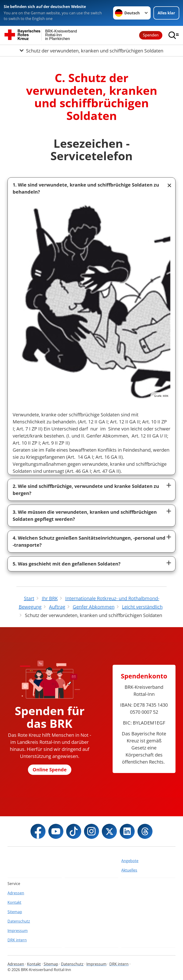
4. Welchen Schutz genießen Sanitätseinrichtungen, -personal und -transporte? (89, 541)
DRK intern (17, 940)
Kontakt (14, 902)
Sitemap (15, 912)
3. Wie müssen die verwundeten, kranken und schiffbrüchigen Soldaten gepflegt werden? (85, 516)
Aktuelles (129, 870)
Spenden (151, 35)
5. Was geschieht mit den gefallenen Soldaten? (67, 564)
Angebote (130, 861)
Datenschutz (19, 921)
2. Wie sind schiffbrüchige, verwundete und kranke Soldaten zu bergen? (86, 490)
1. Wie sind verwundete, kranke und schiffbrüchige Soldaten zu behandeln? (86, 188)
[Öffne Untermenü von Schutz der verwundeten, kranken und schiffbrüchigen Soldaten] (91, 51)
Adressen (16, 893)
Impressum (18, 931)
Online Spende (50, 770)
